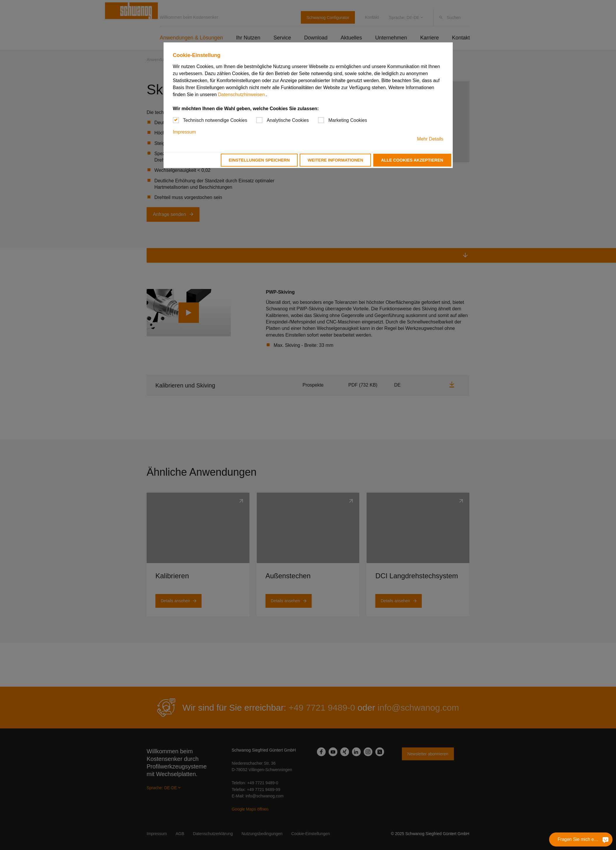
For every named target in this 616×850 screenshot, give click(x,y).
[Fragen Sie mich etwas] (605, 839)
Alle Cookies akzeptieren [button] (412, 160)
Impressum (184, 132)
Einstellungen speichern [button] (259, 160)
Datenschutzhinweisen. (242, 95)
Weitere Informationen (335, 160)
